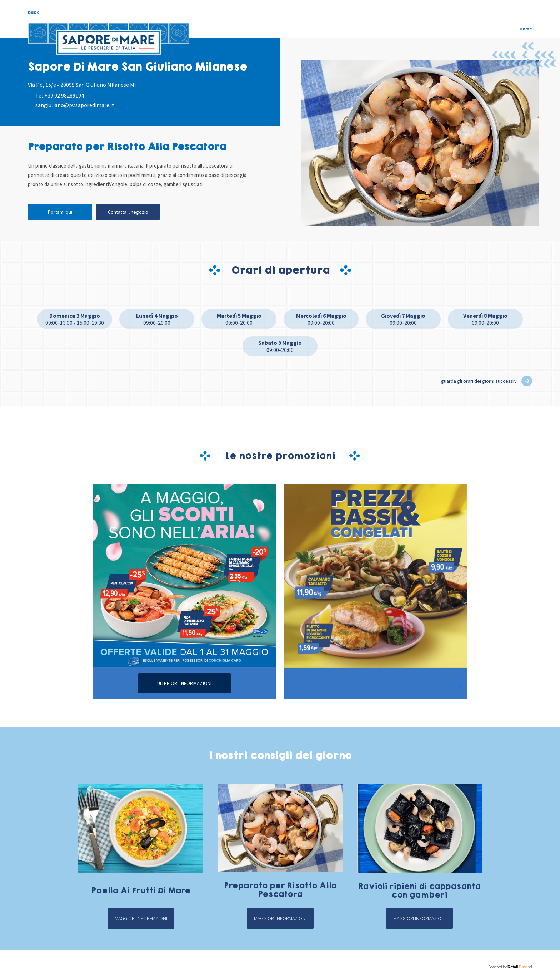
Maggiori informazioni (141, 918)
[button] (527, 381)
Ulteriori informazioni (184, 683)
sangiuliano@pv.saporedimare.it (75, 105)
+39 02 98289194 (64, 95)
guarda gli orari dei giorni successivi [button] (479, 381)
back (33, 13)
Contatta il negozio (128, 212)
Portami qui (60, 212)
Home (526, 29)
